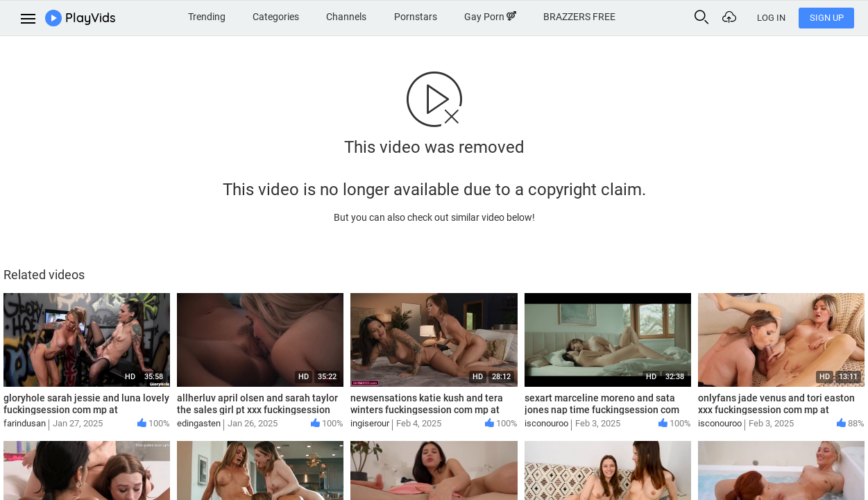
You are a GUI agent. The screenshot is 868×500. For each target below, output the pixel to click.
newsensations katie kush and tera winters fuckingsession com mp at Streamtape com (427, 410)
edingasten (199, 423)
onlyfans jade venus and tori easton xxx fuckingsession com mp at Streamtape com (776, 410)
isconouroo (546, 423)
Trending (207, 17)
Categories (276, 17)
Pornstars (416, 17)
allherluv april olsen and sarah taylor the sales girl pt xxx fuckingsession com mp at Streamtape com (257, 410)
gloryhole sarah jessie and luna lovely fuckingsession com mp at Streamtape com (86, 410)
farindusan (25, 423)
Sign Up (827, 18)
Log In (771, 18)
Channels (346, 17)
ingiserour (370, 423)
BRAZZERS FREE (579, 17)
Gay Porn (490, 17)
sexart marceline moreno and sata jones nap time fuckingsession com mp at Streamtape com (602, 410)
